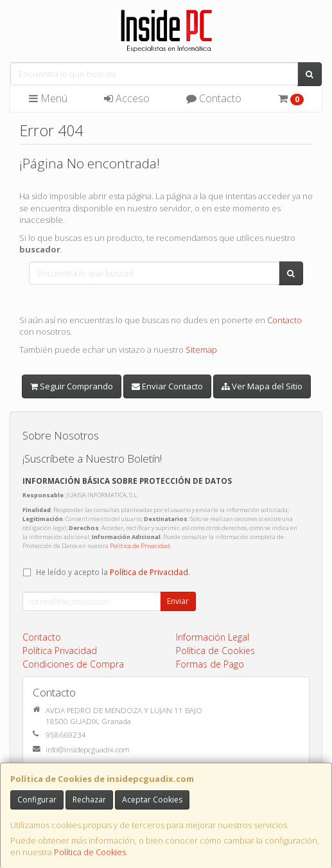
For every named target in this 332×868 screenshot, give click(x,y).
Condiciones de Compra (73, 664)
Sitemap (201, 350)
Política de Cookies (90, 852)
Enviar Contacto (167, 386)
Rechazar (89, 800)
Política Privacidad (60, 651)
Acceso (127, 98)
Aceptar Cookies (152, 800)
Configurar (37, 800)
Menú (48, 98)
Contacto (214, 98)
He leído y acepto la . (113, 572)
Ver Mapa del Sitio (262, 386)
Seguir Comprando (72, 386)
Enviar (178, 601)
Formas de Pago (210, 664)
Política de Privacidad (140, 546)
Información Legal (213, 637)
